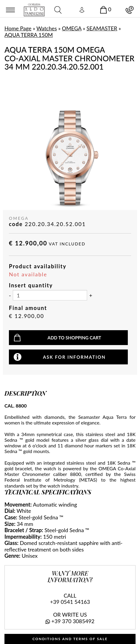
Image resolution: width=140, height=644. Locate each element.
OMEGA (72, 28)
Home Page (18, 28)
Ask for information (74, 357)
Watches (47, 28)
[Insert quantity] (50, 295)
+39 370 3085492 (73, 621)
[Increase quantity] (91, 296)
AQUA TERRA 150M (29, 35)
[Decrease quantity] (10, 296)
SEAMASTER (102, 28)
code (16, 224)
